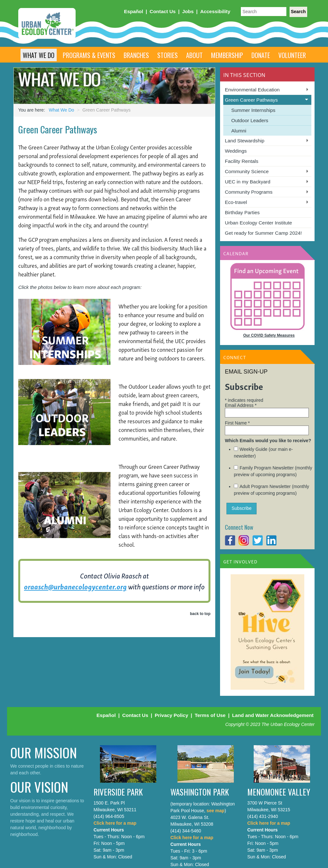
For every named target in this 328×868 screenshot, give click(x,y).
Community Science (247, 171)
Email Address (241, 405)
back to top (200, 614)
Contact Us (163, 11)
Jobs (188, 11)
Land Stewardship (245, 141)
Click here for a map (115, 823)
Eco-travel (236, 202)
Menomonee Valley (279, 792)
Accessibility (215, 11)
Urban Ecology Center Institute (258, 223)
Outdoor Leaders (250, 120)
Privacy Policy (171, 715)
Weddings (236, 151)
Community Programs (249, 192)
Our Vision (39, 787)
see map (216, 811)
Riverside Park (118, 792)
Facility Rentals (242, 161)
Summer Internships (253, 110)
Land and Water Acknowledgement (273, 715)
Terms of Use (210, 715)
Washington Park (200, 792)
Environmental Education (252, 90)
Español (134, 11)
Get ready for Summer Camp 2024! (263, 233)
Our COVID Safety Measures (269, 335)
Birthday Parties (242, 212)
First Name (237, 423)
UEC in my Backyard (248, 182)
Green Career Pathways (251, 100)
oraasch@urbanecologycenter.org (75, 586)
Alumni (239, 131)
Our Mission (44, 752)
